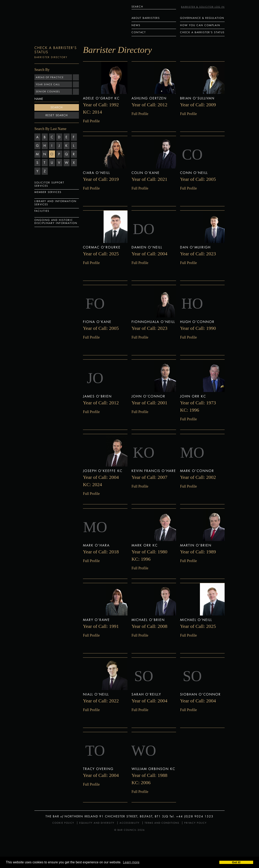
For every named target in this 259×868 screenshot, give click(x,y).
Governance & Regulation (202, 18)
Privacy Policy (196, 823)
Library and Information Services (55, 203)
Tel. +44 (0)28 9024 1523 (192, 816)
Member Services (48, 192)
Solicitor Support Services (49, 184)
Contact (139, 32)
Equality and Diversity (97, 823)
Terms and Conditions (162, 823)
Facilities (42, 211)
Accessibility (130, 823)
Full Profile (91, 121)
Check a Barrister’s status (202, 32)
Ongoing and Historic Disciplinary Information (56, 222)
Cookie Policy (63, 823)
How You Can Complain (200, 25)
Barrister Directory (51, 57)
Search (57, 107)
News (136, 25)
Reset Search (57, 115)
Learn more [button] (131, 862)
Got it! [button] (236, 862)
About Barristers (146, 18)
